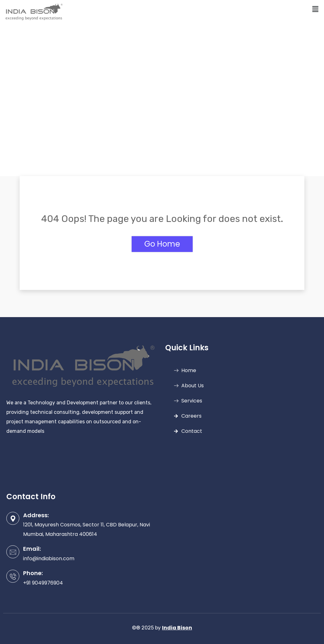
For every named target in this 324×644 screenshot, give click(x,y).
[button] (315, 9)
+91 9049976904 (43, 583)
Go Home (162, 244)
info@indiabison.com (49, 558)
